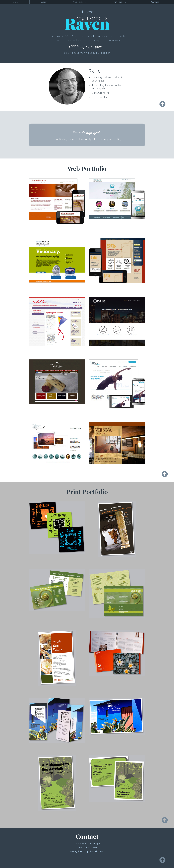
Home (15, 2)
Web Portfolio (79, 2)
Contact (155, 2)
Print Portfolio (119, 2)
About (44, 2)
